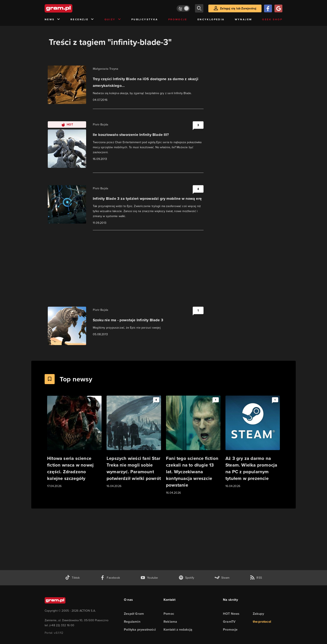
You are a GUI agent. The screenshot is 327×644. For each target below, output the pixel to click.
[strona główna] (69, 8)
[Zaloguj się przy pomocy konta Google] (278, 8)
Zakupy (258, 614)
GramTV (229, 622)
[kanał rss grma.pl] (256, 578)
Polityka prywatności (140, 629)
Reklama (170, 622)
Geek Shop (272, 19)
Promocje (178, 19)
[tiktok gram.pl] (72, 578)
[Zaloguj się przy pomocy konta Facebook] (268, 8)
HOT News (231, 614)
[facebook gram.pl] (110, 578)
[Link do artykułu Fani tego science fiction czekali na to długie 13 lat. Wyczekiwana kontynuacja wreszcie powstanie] (193, 445)
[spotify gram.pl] (186, 578)
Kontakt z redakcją (178, 629)
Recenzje (82, 20)
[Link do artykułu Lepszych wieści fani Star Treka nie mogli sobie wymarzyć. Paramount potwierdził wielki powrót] (134, 442)
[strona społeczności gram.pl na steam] (222, 578)
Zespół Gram (134, 614)
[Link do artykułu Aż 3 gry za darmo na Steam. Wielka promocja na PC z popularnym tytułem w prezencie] (253, 442)
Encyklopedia (211, 19)
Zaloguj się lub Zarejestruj (238, 8)
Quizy (113, 20)
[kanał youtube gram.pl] (149, 578)
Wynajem (243, 19)
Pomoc (169, 614)
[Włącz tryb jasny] (183, 8)
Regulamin (132, 622)
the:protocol (262, 622)
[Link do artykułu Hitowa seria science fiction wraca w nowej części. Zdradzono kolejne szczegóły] (74, 442)
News (52, 20)
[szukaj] (199, 8)
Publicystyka (145, 19)
